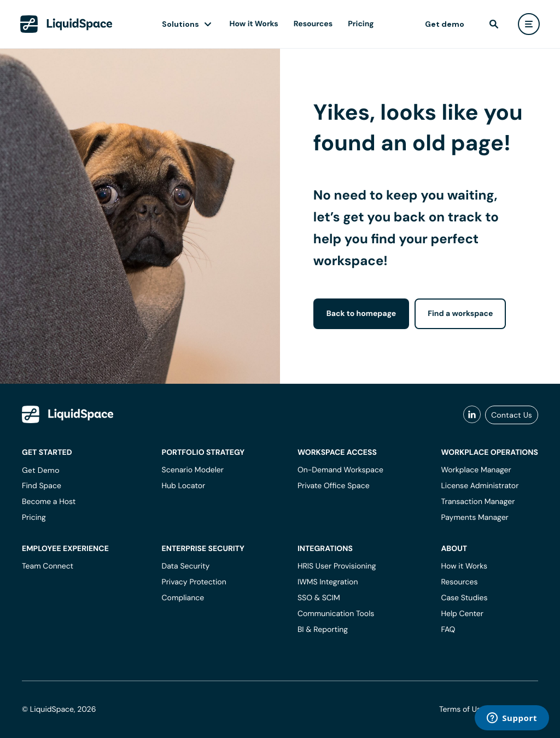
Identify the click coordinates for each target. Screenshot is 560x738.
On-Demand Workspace (340, 470)
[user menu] (529, 24)
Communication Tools (336, 614)
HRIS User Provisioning (337, 566)
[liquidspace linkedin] (472, 415)
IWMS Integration (328, 582)
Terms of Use (462, 710)
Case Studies (464, 598)
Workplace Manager (476, 470)
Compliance (183, 598)
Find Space (42, 486)
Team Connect (48, 566)
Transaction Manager (478, 502)
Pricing (361, 24)
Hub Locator (184, 486)
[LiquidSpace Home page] (66, 24)
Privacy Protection (194, 582)
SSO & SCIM (319, 598)
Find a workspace (460, 314)
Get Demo (41, 470)
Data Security (186, 566)
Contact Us (512, 415)
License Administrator (480, 486)
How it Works (254, 24)
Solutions (180, 24)
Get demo (445, 24)
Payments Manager (474, 518)
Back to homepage (361, 314)
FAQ (448, 630)
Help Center (462, 614)
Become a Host (49, 502)
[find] (494, 24)
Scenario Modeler (193, 470)
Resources (313, 24)
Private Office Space (334, 486)
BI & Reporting (323, 630)
